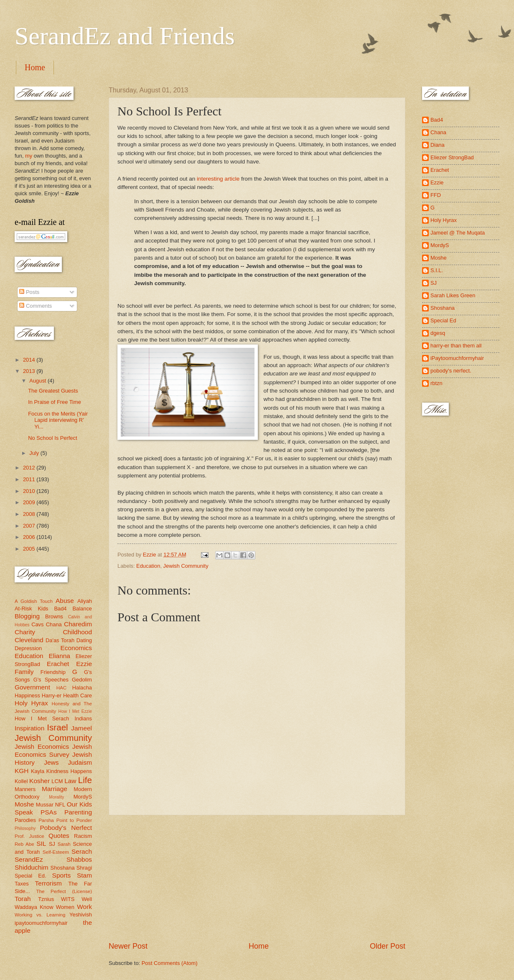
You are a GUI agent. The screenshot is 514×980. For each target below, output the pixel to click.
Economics (76, 648)
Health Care (78, 695)
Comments (36, 306)
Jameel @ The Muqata (458, 233)
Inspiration (29, 728)
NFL (60, 805)
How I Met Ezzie (75, 711)
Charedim (78, 624)
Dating (84, 640)
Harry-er (52, 695)
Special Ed (443, 320)
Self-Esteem (56, 852)
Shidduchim (32, 867)
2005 (30, 549)
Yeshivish (81, 915)
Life (85, 780)
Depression (28, 648)
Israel (57, 727)
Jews (51, 762)
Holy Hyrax (31, 703)
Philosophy (25, 828)
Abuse (65, 601)
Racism (83, 836)
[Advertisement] (257, 878)
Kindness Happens (69, 771)
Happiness (27, 695)
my (29, 156)
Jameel (81, 728)
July (35, 453)
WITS (68, 899)
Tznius (46, 899)
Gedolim (82, 680)
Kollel (21, 781)
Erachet (58, 664)
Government (32, 687)
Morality (56, 797)
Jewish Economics (42, 746)
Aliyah (85, 601)
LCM (57, 781)
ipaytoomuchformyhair (41, 923)
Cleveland (29, 640)
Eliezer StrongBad (452, 157)
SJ (52, 844)
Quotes (59, 836)
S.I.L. (437, 270)
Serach (82, 851)
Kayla (38, 771)
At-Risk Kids (31, 609)
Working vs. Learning (40, 915)
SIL (41, 843)
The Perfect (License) (64, 891)
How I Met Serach (42, 718)
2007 (30, 526)
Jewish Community (186, 566)
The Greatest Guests (53, 391)
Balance (82, 609)
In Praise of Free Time (55, 402)
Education (148, 566)
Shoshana (63, 868)
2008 (30, 514)
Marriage (55, 789)
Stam (84, 875)
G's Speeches (51, 680)
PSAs (49, 812)
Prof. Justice (29, 836)
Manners (25, 789)
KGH (22, 771)
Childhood (77, 632)
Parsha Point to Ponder (65, 820)
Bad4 (60, 609)
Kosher (39, 781)
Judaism (80, 762)
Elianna (59, 656)
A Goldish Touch (34, 601)
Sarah (64, 844)
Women (65, 907)
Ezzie (84, 664)
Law (70, 781)
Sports (62, 875)
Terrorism (48, 883)
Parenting (78, 812)
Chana (54, 624)
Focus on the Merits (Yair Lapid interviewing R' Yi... (58, 420)
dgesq (438, 333)
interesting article (218, 179)
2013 (30, 371)
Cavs (37, 624)
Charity (25, 632)
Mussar (45, 805)
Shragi (84, 868)
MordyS (83, 797)
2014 (30, 360)
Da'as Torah (60, 640)
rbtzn (436, 383)
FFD (436, 195)
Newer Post (128, 946)
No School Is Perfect (52, 438)
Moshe (24, 804)
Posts (29, 292)
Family (24, 672)
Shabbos (79, 859)
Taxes (22, 884)
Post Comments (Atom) (170, 963)
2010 (30, 491)
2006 (30, 537)
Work (84, 907)
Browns (54, 616)
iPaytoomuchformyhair (457, 358)
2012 (30, 468)
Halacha (82, 688)
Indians (83, 718)
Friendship (53, 672)
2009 (30, 502)
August (38, 381)
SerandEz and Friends (125, 36)
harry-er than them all (456, 346)
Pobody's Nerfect (66, 828)
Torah (23, 899)
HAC (61, 688)
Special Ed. (31, 876)
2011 (30, 479)
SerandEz (29, 859)
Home (35, 67)
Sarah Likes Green (453, 295)
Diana (438, 145)
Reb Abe (24, 844)
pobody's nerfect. (451, 371)
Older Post (388, 946)
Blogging (27, 616)
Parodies (25, 820)
